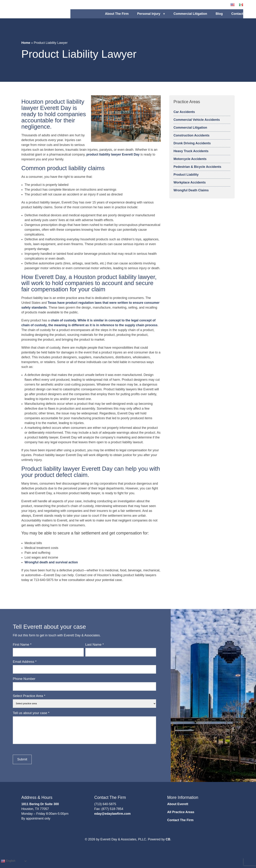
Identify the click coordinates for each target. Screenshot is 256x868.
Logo (42, 11)
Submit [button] (22, 764)
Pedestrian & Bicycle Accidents (197, 171)
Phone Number (24, 683)
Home (26, 47)
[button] (215, 7)
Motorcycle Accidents (190, 163)
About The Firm (117, 16)
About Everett (178, 808)
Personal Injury (149, 16)
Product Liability (186, 179)
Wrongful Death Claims (191, 195)
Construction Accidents (191, 140)
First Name (22, 649)
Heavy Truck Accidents (191, 155)
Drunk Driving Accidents (192, 148)
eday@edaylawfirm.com (112, 818)
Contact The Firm (180, 824)
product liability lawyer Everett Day (113, 159)
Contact (237, 16)
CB (168, 844)
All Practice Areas (181, 816)
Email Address (25, 666)
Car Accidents (184, 116)
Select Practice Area (29, 700)
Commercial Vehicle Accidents (197, 124)
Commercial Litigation (190, 16)
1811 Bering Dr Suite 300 (40, 808)
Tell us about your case (31, 717)
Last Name (95, 649)
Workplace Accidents (190, 187)
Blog (219, 16)
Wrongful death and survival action (51, 567)
